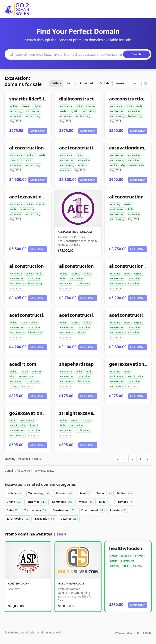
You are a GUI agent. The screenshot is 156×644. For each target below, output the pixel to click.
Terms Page (144, 633)
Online (15, 502)
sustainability (136, 377)
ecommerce (127, 561)
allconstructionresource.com (42, 148)
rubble (114, 165)
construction (33, 111)
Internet (37, 502)
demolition (134, 160)
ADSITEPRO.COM (19, 583)
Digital (125, 494)
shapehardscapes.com (84, 364)
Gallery (56, 83)
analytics (37, 372)
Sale (85, 494)
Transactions (36, 510)
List (68, 83)
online (14, 106)
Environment (93, 510)
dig (123, 165)
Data (13, 510)
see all (63, 534)
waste (127, 204)
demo (81, 333)
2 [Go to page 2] (132, 459)
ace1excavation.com (32, 197)
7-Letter (69, 519)
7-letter (14, 386)
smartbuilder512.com (34, 99)
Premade (125, 502)
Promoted (86, 83)
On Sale (104, 83)
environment (117, 209)
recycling (115, 204)
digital (37, 106)
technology (16, 111)
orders (82, 165)
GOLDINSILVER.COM (71, 583)
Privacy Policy (124, 633)
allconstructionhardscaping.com (46, 266)
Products (65, 494)
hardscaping (35, 284)
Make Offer (38, 131)
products (30, 155)
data (13, 377)
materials (65, 170)
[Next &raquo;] (148, 459)
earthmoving (33, 116)
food (125, 566)
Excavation (45, 519)
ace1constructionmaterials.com (95, 148)
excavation (16, 116)
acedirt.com (23, 364)
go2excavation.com (31, 413)
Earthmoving (18, 519)
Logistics (15, 494)
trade (63, 111)
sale (13, 160)
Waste (86, 502)
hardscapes (84, 382)
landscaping (135, 116)
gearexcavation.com (132, 364)
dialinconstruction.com (86, 99)
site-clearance (136, 165)
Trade (104, 494)
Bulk (105, 502)
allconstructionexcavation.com (94, 266)
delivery (115, 566)
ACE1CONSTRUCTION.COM (75, 232)
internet (25, 106)
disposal (139, 274)
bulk (131, 209)
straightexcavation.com (86, 413)
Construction (64, 510)
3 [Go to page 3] (140, 459)
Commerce (63, 502)
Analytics (119, 510)
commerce (66, 106)
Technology (40, 494)
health (114, 561)
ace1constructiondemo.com (91, 315)
